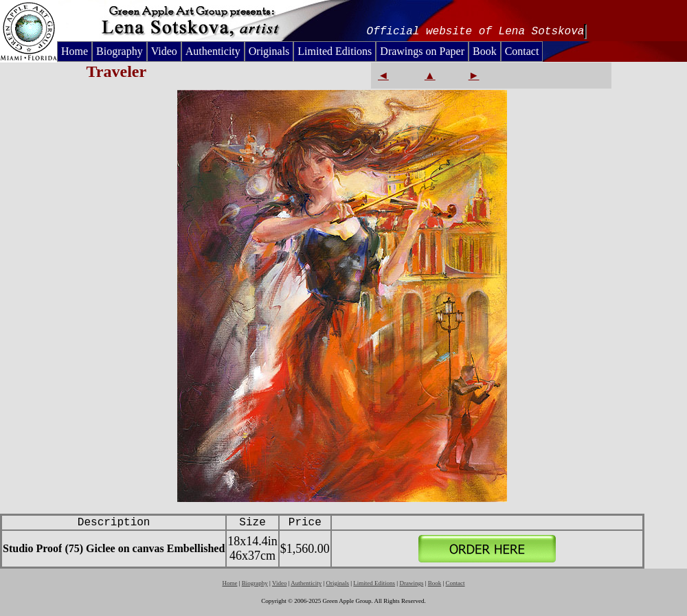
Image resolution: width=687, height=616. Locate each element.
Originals (269, 51)
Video (164, 51)
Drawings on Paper (422, 51)
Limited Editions (335, 51)
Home (75, 51)
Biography (120, 51)
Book (485, 51)
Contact (522, 51)
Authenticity (213, 51)
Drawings (411, 583)
